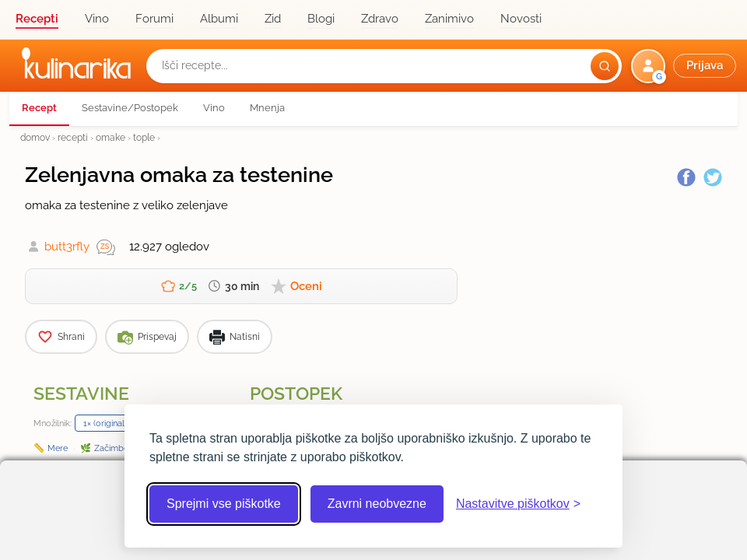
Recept (39, 108)
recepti (73, 137)
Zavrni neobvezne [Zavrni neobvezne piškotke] (377, 504)
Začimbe (111, 448)
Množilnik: (53, 423)
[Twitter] (713, 177)
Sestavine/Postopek (130, 108)
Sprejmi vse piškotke (224, 504)
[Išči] (605, 66)
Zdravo (380, 19)
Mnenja (267, 108)
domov (35, 137)
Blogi (321, 19)
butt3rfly (67, 247)
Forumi (154, 19)
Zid (273, 19)
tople (144, 137)
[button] (685, 66)
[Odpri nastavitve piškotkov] (518, 504)
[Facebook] (686, 177)
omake (110, 137)
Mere (58, 448)
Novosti (521, 19)
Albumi (219, 19)
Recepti (37, 19)
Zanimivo (449, 19)
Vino (97, 19)
